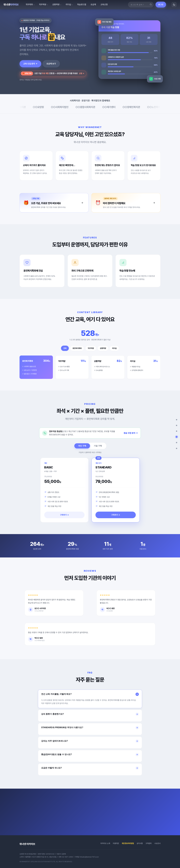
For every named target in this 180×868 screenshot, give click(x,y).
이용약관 (116, 843)
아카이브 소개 (105, 843)
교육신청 (104, 5)
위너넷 (11, 5)
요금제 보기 (51, 64)
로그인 (161, 5)
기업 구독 (98, 448)
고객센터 (149, 843)
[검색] (151, 5)
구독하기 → (64, 518)
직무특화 (29, 5)
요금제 (93, 5)
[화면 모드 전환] (174, 5)
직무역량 (43, 5)
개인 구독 (82, 448)
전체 (65, 351)
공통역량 (56, 5)
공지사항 (140, 843)
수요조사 (157, 843)
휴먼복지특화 (77, 351)
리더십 (68, 5)
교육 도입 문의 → (30, 64)
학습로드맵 (82, 5)
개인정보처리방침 (128, 843)
